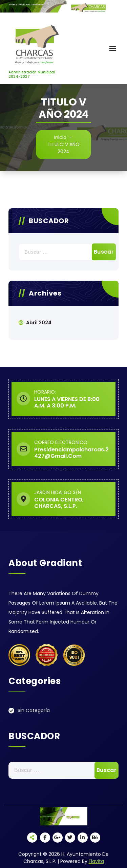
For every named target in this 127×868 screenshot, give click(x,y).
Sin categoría (34, 710)
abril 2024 (39, 323)
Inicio (60, 137)
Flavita (96, 861)
